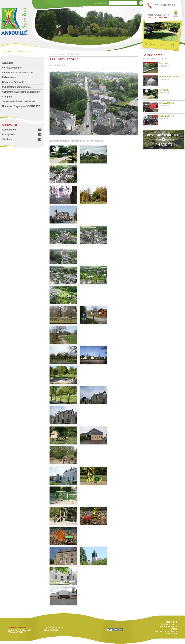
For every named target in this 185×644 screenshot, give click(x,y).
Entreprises (8, 135)
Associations (9, 130)
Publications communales (16, 87)
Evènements (9, 77)
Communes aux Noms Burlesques (21, 92)
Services (7, 139)
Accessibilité (171, 622)
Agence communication (166, 631)
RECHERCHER (99, 3)
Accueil (66, 54)
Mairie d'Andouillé (17, 628)
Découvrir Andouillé (13, 82)
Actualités (8, 63)
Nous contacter (51, 630)
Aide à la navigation (168, 626)
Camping (7, 97)
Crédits (174, 629)
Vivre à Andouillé (11, 68)
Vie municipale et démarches (18, 73)
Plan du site (172, 633)
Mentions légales (169, 624)
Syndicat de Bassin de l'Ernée (18, 102)
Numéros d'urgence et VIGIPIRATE (21, 106)
